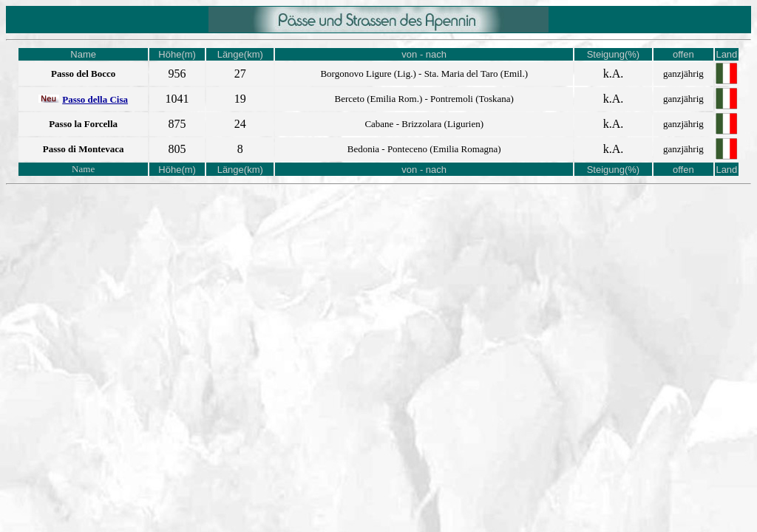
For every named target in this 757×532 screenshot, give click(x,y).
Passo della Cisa (95, 99)
